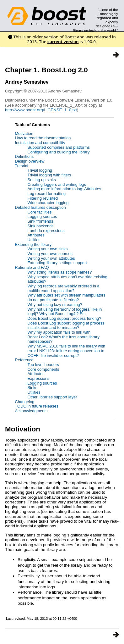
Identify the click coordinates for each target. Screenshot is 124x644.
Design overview (30, 161)
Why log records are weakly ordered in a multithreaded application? (64, 288)
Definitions (24, 156)
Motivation (24, 133)
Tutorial (22, 166)
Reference (24, 360)
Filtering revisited (43, 198)
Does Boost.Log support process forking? (65, 318)
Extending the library (33, 244)
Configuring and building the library (59, 152)
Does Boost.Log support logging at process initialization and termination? (66, 325)
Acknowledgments (31, 411)
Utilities (34, 240)
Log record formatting (47, 194)
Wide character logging (48, 203)
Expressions (39, 378)
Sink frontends (40, 221)
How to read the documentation (43, 138)
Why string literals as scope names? (60, 272)
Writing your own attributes (51, 258)
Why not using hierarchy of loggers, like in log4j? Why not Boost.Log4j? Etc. (65, 312)
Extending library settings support (57, 263)
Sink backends (41, 226)
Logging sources (42, 217)
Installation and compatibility (40, 143)
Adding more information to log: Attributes (65, 189)
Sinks (32, 388)
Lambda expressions (46, 231)
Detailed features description (40, 207)
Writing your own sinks (48, 249)
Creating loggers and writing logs (57, 184)
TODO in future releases (37, 406)
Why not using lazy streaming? (55, 305)
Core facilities (40, 212)
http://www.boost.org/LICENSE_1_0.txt (41, 110)
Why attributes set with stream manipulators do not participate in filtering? (67, 297)
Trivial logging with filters (49, 175)
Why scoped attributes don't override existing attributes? (67, 279)
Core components (43, 369)
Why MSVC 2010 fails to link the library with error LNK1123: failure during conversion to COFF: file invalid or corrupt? (67, 351)
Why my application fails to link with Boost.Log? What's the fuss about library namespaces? (64, 337)
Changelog (25, 402)
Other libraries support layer (52, 397)
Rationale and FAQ (32, 267)
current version (63, 42)
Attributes (36, 235)
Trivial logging (40, 170)
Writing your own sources (50, 254)
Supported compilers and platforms (59, 147)
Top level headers (43, 365)
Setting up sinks (42, 180)
